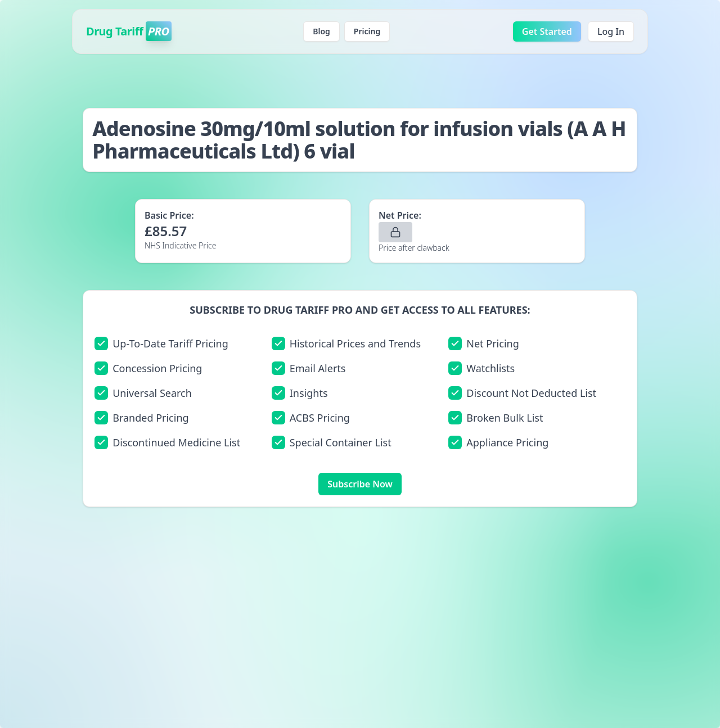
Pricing (367, 31)
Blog (321, 31)
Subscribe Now (360, 484)
